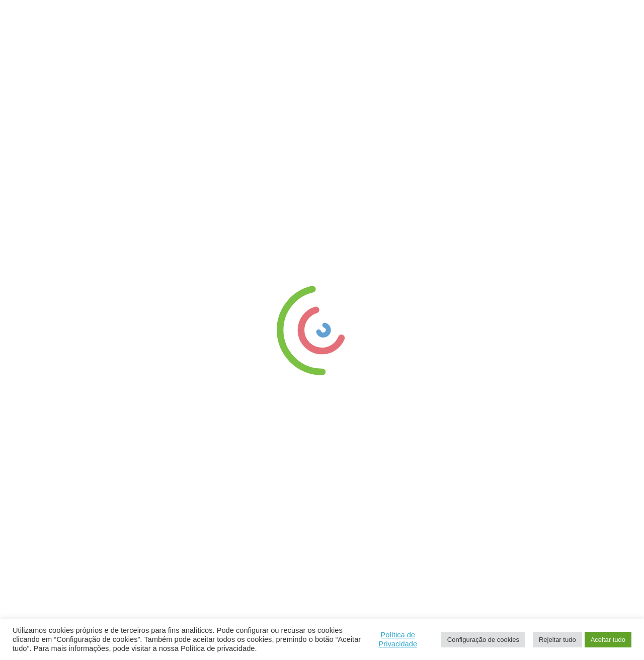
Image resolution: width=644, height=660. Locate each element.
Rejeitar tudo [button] (557, 640)
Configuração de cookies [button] (483, 640)
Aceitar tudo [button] (608, 640)
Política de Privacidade (398, 639)
